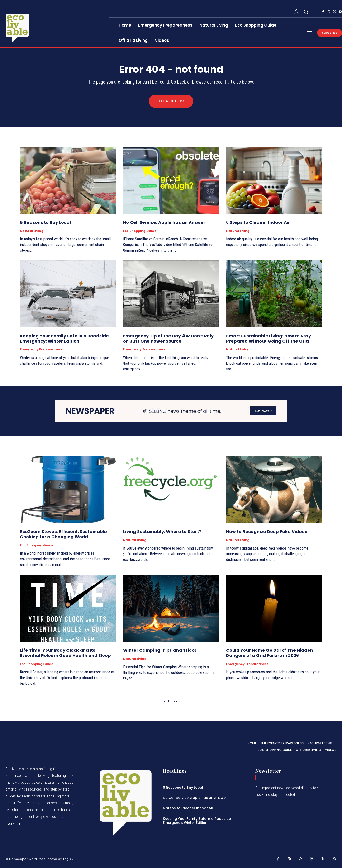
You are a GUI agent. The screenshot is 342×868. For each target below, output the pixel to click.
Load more (171, 702)
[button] (306, 12)
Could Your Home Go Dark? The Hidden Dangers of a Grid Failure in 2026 (270, 653)
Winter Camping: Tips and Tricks (160, 651)
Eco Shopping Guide (140, 231)
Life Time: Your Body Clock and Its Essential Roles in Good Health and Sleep (65, 653)
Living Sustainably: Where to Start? (162, 532)
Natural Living (32, 231)
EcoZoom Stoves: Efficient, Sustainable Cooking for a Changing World (63, 535)
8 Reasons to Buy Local (45, 223)
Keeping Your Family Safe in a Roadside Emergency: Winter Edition (64, 339)
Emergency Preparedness (41, 350)
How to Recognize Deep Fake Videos (267, 532)
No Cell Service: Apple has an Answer (164, 223)
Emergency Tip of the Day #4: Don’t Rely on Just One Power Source (168, 339)
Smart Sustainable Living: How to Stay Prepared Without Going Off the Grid (268, 339)
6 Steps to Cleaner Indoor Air (258, 223)
